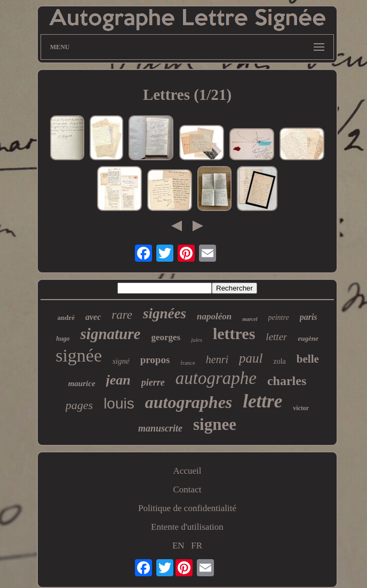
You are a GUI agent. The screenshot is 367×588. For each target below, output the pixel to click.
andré (66, 317)
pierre (153, 382)
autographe (216, 378)
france (188, 363)
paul (251, 358)
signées (165, 313)
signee (215, 424)
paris (309, 317)
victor (301, 408)
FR (197, 546)
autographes (189, 402)
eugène (308, 338)
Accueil (188, 471)
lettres (234, 334)
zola (279, 361)
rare (122, 315)
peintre (279, 317)
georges (166, 337)
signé (121, 361)
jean (118, 380)
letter (276, 337)
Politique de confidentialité (187, 508)
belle (308, 359)
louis (119, 403)
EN (178, 546)
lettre (262, 401)
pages (79, 405)
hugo (63, 339)
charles (287, 381)
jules (197, 340)
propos (155, 360)
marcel (250, 319)
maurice (82, 383)
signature (111, 334)
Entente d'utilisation (187, 527)
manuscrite (160, 428)
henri (217, 359)
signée (79, 355)
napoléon (214, 316)
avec (93, 317)
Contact (188, 489)
